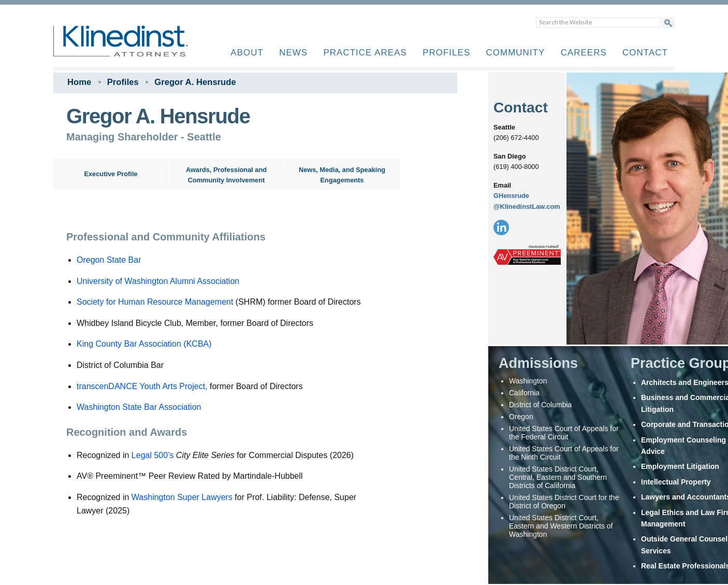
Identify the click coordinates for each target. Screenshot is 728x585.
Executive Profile (111, 174)
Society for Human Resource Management (155, 302)
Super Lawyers (205, 497)
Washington (154, 497)
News (293, 53)
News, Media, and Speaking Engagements (342, 175)
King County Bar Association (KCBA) (144, 344)
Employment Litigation (680, 466)
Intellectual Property (676, 482)
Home (79, 82)
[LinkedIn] (501, 227)
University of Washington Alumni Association (158, 281)
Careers (584, 53)
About (247, 53)
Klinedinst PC (139, 47)
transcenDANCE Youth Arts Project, (142, 386)
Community (516, 53)
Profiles (446, 53)
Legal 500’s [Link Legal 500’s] (153, 455)
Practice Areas (365, 53)
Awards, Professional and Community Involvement (226, 175)
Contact (645, 53)
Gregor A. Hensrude (195, 82)
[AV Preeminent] (527, 256)
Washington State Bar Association (139, 407)
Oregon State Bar (109, 260)
